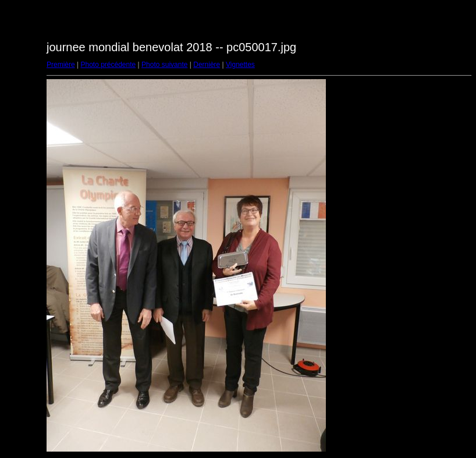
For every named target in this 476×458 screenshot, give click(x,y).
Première (61, 65)
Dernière (207, 65)
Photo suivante (164, 65)
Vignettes (240, 65)
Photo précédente (108, 65)
